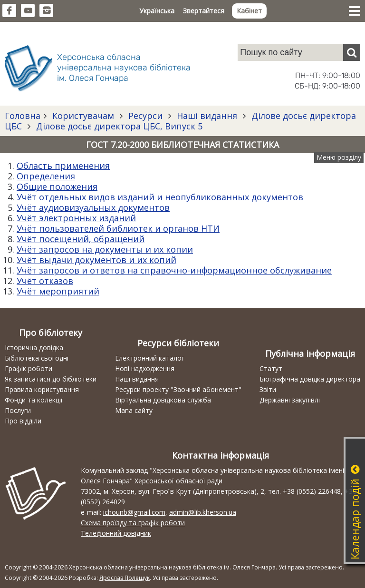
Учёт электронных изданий (76, 218)
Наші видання (207, 116)
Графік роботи (29, 368)
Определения (46, 176)
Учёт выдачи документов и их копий (96, 260)
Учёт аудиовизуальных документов (93, 207)
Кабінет (249, 11)
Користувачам (83, 116)
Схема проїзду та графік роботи (133, 523)
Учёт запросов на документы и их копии (105, 249)
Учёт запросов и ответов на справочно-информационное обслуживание (174, 270)
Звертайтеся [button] (204, 11)
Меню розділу (339, 157)
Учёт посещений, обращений (81, 239)
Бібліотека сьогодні (37, 358)
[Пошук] (352, 52)
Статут (271, 368)
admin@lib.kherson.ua (203, 512)
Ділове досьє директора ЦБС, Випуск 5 (118, 126)
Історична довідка (34, 348)
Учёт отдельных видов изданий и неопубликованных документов (160, 197)
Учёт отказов (45, 281)
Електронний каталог (150, 358)
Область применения (63, 166)
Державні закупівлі (290, 400)
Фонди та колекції (34, 400)
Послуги (18, 410)
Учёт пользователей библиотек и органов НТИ (118, 228)
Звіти (268, 389)
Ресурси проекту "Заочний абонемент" (178, 389)
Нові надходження (145, 368)
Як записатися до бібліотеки (51, 379)
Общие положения (57, 186)
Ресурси (145, 116)
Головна (23, 116)
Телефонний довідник (116, 533)
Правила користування (42, 389)
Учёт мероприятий (58, 291)
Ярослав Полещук (125, 578)
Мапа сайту (134, 410)
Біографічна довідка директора (310, 379)
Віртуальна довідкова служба (163, 400)
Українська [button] (157, 11)
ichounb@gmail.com (134, 512)
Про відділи (23, 421)
